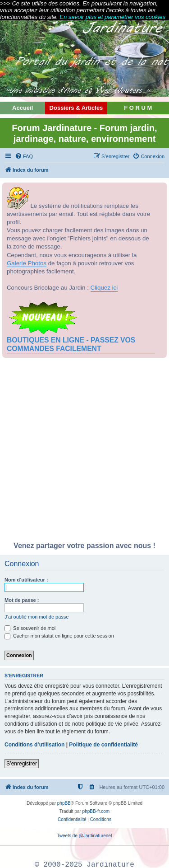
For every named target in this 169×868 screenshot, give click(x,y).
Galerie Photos (27, 263)
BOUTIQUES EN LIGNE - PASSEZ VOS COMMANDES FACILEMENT (71, 344)
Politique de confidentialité (103, 745)
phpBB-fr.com (96, 811)
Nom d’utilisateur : (26, 580)
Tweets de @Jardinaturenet (84, 836)
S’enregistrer (22, 764)
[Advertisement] (84, 452)
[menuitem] (24, 156)
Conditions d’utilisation (34, 745)
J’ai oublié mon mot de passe (37, 617)
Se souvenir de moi (30, 628)
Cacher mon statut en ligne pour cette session (59, 636)
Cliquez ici (104, 288)
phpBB (64, 803)
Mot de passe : (22, 600)
